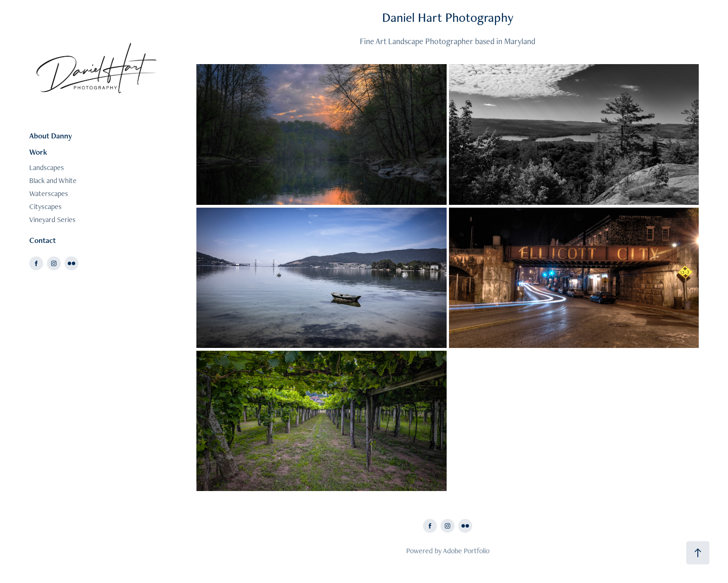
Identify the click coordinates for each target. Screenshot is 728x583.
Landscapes (47, 167)
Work (38, 152)
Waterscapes (49, 193)
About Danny (51, 136)
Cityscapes (45, 206)
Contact (42, 240)
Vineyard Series (52, 219)
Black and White (53, 180)
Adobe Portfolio (466, 551)
